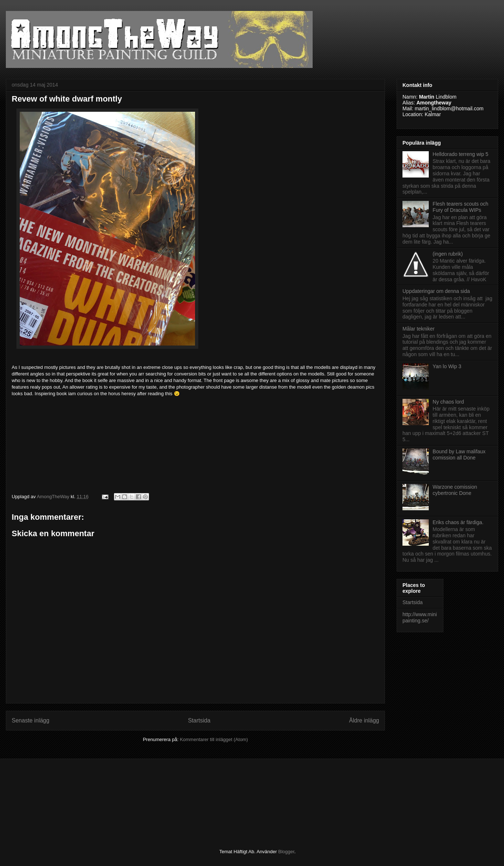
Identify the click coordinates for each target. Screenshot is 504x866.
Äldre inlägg (364, 720)
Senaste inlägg (30, 720)
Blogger (286, 852)
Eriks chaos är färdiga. (458, 522)
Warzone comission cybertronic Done (455, 490)
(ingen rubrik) (448, 254)
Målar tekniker (419, 329)
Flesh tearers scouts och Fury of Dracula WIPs (461, 207)
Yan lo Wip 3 (447, 366)
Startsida (199, 720)
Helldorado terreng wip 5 (461, 154)
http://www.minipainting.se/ (420, 617)
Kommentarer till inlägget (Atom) (214, 739)
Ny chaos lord (448, 402)
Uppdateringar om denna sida (436, 291)
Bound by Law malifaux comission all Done (459, 455)
